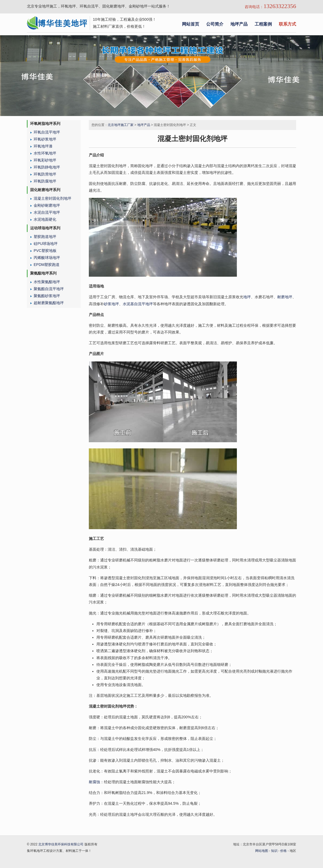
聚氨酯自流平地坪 (49, 289)
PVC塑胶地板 (45, 251)
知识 (274, 851)
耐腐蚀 (94, 782)
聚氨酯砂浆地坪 (47, 296)
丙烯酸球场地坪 (47, 258)
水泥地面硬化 (45, 219)
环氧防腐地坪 (45, 181)
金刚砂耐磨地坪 (47, 205)
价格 (283, 851)
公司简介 (215, 24)
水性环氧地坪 (45, 153)
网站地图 (262, 851)
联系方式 (287, 24)
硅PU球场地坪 (46, 244)
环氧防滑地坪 (45, 174)
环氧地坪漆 (43, 146)
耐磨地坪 (285, 297)
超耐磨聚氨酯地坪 (49, 303)
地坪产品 (239, 24)
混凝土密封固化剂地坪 (52, 198)
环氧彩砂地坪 (45, 160)
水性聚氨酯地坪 (47, 282)
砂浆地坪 (111, 304)
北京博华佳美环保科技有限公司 (61, 844)
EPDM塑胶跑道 (47, 265)
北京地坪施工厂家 (121, 125)
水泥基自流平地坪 (138, 304)
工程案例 (263, 24)
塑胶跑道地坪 (45, 237)
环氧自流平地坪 (47, 132)
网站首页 (191, 24)
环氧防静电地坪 (47, 167)
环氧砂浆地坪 (45, 139)
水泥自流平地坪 (47, 212)
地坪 (247, 297)
